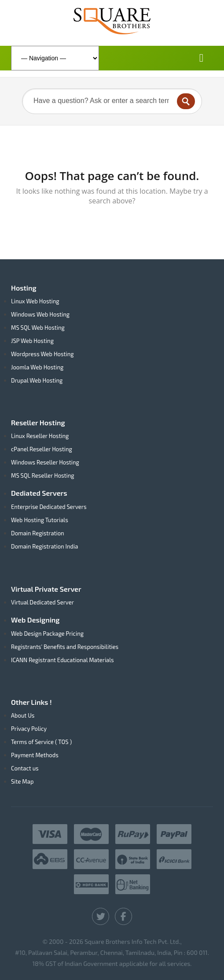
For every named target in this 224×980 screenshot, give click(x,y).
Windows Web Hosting (40, 314)
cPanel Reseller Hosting (42, 449)
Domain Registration (38, 533)
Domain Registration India (44, 546)
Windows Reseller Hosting (45, 462)
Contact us (25, 768)
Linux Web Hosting (35, 301)
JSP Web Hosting (32, 341)
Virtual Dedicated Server (42, 602)
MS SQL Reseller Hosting (43, 475)
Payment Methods (35, 755)
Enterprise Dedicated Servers (49, 507)
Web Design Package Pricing (47, 634)
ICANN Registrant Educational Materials (62, 660)
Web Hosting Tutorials (40, 520)
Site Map (22, 781)
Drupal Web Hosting (37, 380)
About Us (23, 715)
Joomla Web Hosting (37, 367)
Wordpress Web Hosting (42, 354)
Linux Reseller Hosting (40, 436)
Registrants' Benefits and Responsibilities (65, 647)
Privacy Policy (29, 729)
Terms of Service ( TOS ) (41, 742)
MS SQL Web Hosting (38, 328)
